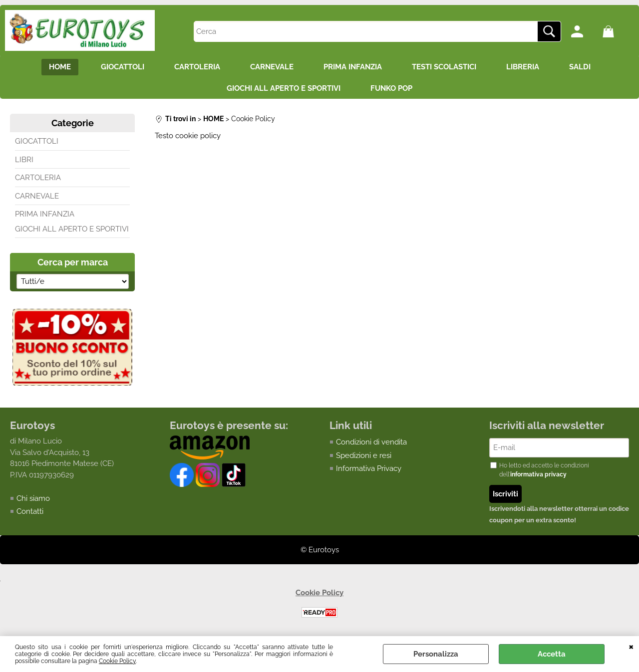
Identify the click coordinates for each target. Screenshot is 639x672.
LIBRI (24, 160)
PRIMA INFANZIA (353, 67)
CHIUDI (631, 646)
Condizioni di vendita (371, 442)
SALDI (580, 67)
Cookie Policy (117, 661)
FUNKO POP (391, 88)
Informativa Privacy (369, 468)
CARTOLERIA (197, 67)
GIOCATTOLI (123, 67)
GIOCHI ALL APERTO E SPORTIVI (284, 88)
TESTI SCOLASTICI (444, 67)
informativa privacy (538, 474)
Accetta (552, 654)
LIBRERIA (523, 67)
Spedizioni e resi (364, 455)
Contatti (30, 511)
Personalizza (436, 654)
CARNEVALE (272, 67)
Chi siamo (33, 498)
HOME (60, 67)
